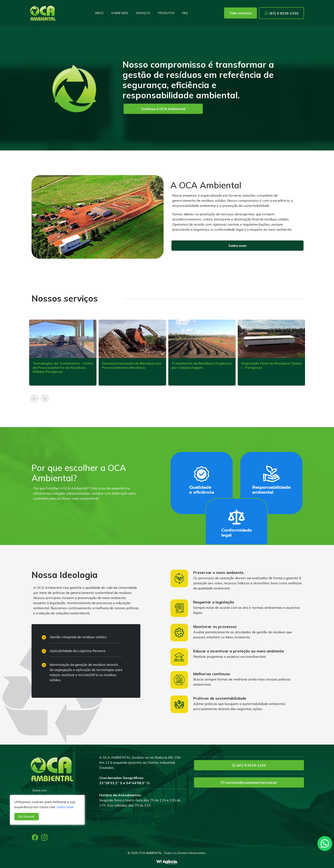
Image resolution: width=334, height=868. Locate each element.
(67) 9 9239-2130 (281, 13)
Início (99, 13)
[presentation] (34, 398)
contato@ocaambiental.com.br (249, 782)
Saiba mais (238, 246)
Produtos (166, 13)
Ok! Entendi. (27, 817)
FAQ (185, 13)
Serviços (143, 13)
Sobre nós (120, 13)
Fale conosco (240, 13)
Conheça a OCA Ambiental (163, 109)
